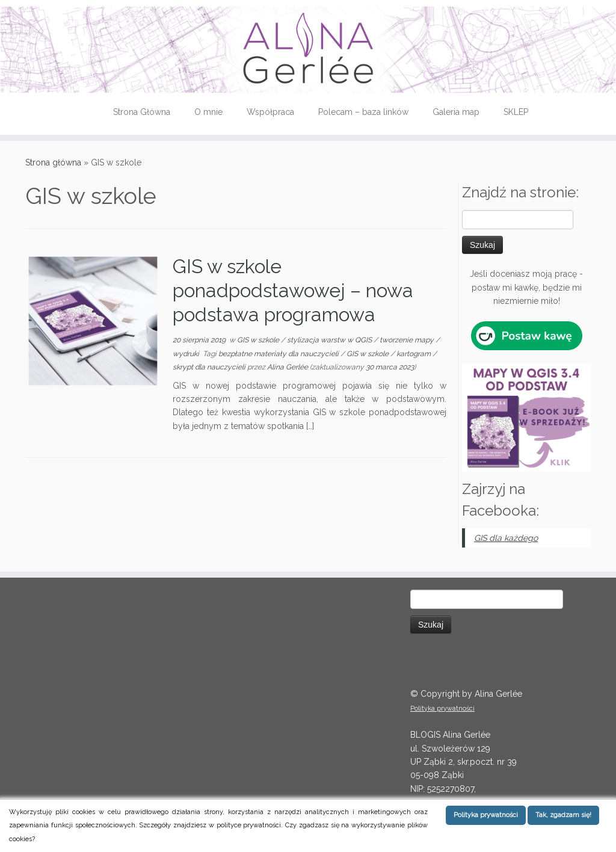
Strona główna (53, 162)
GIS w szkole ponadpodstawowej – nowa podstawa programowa (293, 290)
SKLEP (516, 112)
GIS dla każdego (506, 538)
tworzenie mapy (408, 340)
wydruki (187, 354)
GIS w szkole (259, 340)
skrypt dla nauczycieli (210, 367)
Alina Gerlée (288, 367)
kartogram (414, 354)
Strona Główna (142, 112)
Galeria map (456, 112)
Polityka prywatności (442, 708)
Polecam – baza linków (363, 112)
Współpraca (270, 112)
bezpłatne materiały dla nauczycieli (279, 354)
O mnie (208, 112)
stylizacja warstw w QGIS (330, 340)
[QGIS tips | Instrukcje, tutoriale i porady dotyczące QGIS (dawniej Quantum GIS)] (308, 50)
